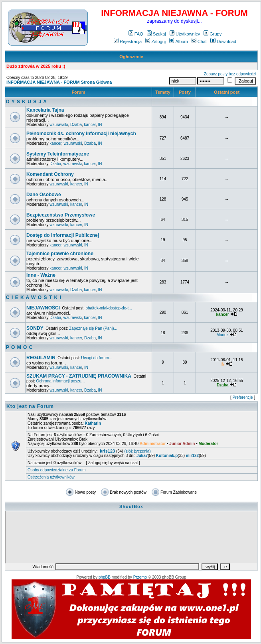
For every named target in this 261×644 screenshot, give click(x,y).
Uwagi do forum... (97, 358)
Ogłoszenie (131, 57)
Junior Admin (182, 444)
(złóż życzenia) (137, 451)
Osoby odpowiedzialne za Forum (57, 470)
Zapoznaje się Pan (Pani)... (93, 328)
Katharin (93, 423)
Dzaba (76, 125)
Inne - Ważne (41, 275)
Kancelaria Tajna (45, 110)
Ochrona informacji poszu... (60, 381)
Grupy (213, 34)
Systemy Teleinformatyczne (58, 154)
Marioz (223, 335)
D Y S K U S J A (27, 102)
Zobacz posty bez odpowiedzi (230, 74)
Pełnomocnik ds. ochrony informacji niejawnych (81, 134)
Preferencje (243, 397)
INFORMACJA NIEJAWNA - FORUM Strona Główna (59, 82)
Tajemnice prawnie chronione (60, 254)
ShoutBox (131, 506)
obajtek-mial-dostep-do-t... (109, 308)
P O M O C (19, 347)
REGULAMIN (41, 358)
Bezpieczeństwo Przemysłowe (61, 215)
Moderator (209, 444)
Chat (199, 41)
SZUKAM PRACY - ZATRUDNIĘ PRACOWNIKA (79, 376)
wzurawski (59, 125)
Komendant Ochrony (50, 174)
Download (223, 41)
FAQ (136, 34)
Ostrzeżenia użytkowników (51, 477)
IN (100, 125)
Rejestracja (128, 41)
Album (178, 41)
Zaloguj (155, 41)
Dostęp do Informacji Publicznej (63, 235)
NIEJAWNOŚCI (43, 308)
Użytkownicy (185, 34)
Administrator (153, 444)
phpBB (105, 577)
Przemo (140, 577)
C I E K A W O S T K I (34, 297)
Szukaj (156, 34)
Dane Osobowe (44, 195)
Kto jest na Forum (30, 406)
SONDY (35, 328)
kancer (90, 125)
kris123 (107, 451)
